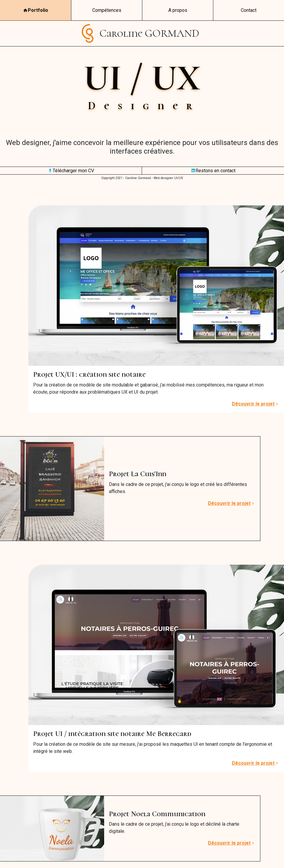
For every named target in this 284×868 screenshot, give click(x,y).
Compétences (107, 10)
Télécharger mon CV (71, 171)
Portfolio (36, 11)
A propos (178, 10)
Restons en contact (213, 171)
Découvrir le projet (256, 404)
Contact (249, 10)
